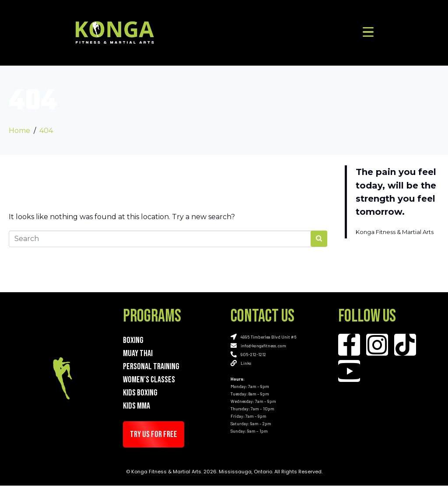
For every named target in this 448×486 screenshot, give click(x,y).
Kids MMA (136, 406)
